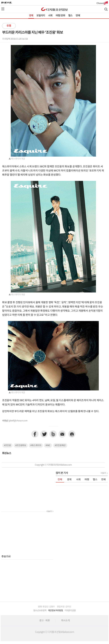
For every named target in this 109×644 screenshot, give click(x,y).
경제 (31, 16)
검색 (106, 9)
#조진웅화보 (21, 445)
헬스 (70, 16)
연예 (78, 16)
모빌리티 (41, 16)
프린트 (72, 434)
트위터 (44, 434)
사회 (50, 16)
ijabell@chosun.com (18, 421)
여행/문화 (60, 16)
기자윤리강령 (70, 611)
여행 (87, 480)
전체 (60, 480)
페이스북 (35, 434)
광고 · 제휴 (45, 621)
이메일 (62, 434)
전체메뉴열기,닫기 (3, 9)
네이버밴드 (53, 434)
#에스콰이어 (36, 445)
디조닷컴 (54, 9)
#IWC (48, 445)
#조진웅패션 (60, 445)
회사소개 (65, 621)
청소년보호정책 (40, 611)
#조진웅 (7, 445)
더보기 (49, 512)
